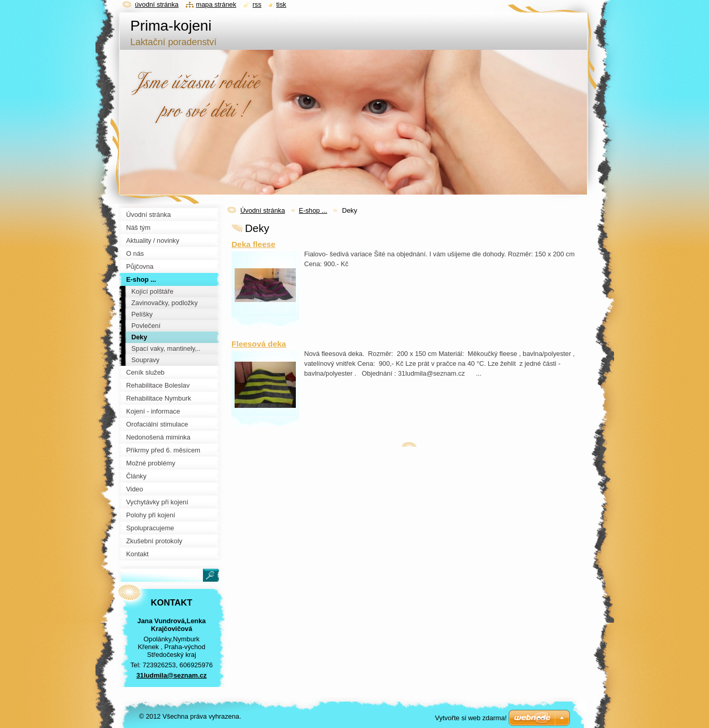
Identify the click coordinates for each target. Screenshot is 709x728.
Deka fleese (254, 244)
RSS (257, 4)
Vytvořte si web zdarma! (471, 718)
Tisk (281, 4)
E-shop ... (313, 210)
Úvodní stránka (263, 210)
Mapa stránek (216, 4)
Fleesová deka (259, 344)
